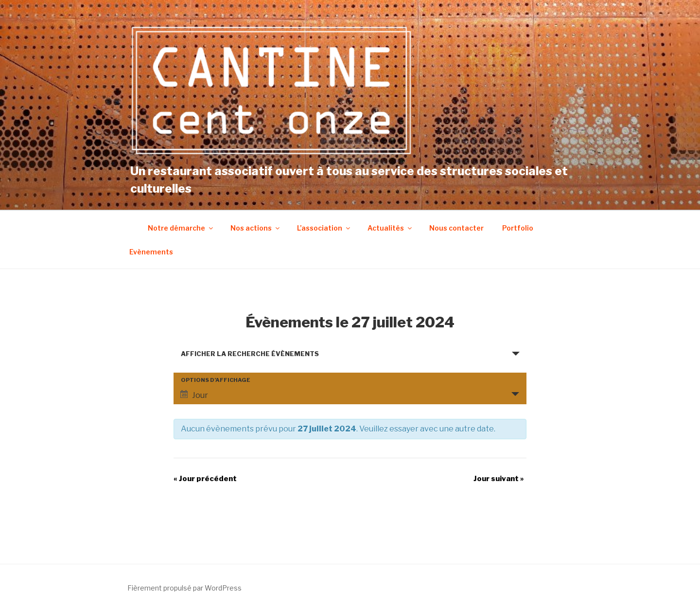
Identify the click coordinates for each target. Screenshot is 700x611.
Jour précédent (205, 479)
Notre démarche (181, 228)
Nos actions (256, 228)
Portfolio (518, 228)
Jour (194, 395)
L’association (324, 228)
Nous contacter (456, 228)
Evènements (151, 252)
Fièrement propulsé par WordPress (184, 588)
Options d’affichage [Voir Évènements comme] (216, 380)
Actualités (390, 228)
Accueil (129, 228)
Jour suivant (499, 479)
